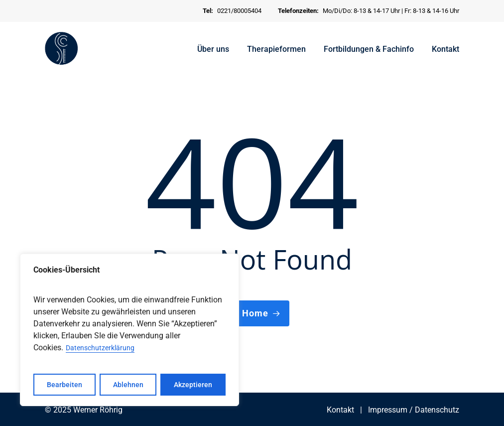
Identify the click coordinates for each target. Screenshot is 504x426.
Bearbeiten (64, 385)
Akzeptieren (193, 385)
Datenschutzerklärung (100, 348)
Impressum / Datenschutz (414, 410)
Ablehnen (128, 385)
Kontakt (340, 410)
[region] (129, 330)
